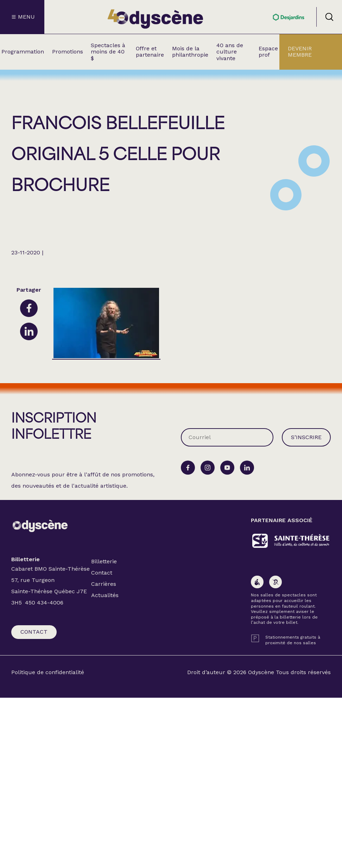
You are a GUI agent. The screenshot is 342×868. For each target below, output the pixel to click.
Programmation (23, 52)
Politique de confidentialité (48, 672)
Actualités (105, 595)
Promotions (68, 52)
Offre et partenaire (150, 52)
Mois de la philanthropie (190, 52)
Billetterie (104, 561)
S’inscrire (306, 437)
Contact (34, 632)
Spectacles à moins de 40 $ (108, 52)
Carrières (104, 584)
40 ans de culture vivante (230, 52)
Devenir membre (300, 52)
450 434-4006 (44, 603)
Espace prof (268, 52)
